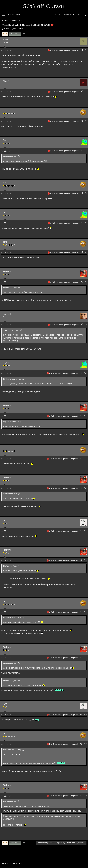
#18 (85, 714)
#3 (86, 121)
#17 (85, 657)
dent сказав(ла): (10, 156)
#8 (86, 282)
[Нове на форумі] (79, 15)
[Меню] (4, 15)
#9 (86, 324)
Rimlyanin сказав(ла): (12, 379)
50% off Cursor (44, 6)
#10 (85, 373)
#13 (85, 488)
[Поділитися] (82, 50)
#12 (85, 458)
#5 (86, 193)
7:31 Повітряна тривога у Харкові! (65, 50)
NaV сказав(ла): (10, 566)
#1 (86, 50)
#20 (85, 795)
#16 (85, 612)
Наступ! (15, 34)
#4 (86, 150)
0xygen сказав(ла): (11, 422)
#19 (85, 744)
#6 (86, 223)
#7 (86, 252)
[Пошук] (85, 15)
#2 (86, 91)
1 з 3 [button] (5, 34)
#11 (85, 416)
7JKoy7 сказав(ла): (11, 330)
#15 (85, 560)
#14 (85, 531)
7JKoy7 (7, 29)
